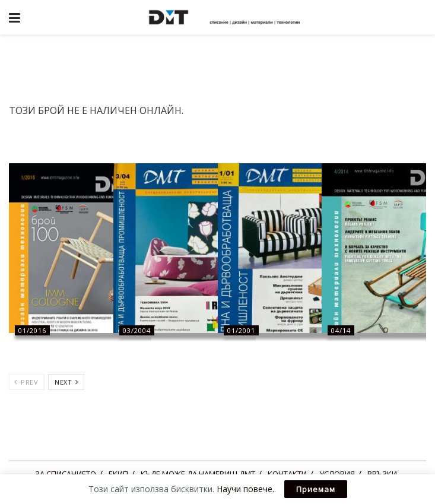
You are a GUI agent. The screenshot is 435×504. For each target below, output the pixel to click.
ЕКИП (118, 474)
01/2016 (32, 330)
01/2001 (241, 330)
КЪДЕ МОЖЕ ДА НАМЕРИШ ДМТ (198, 474)
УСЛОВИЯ (337, 474)
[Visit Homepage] (226, 17)
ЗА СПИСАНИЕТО (66, 474)
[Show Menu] (15, 17)
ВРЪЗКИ (382, 474)
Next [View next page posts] (66, 382)
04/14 (341, 330)
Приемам (316, 489)
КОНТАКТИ (287, 474)
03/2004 (137, 330)
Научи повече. (245, 489)
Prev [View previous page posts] (26, 382)
